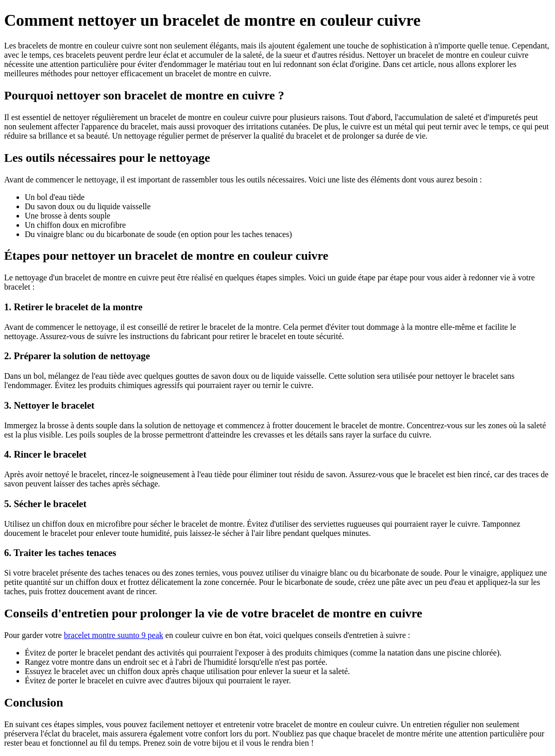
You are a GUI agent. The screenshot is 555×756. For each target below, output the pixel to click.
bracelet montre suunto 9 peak (114, 635)
